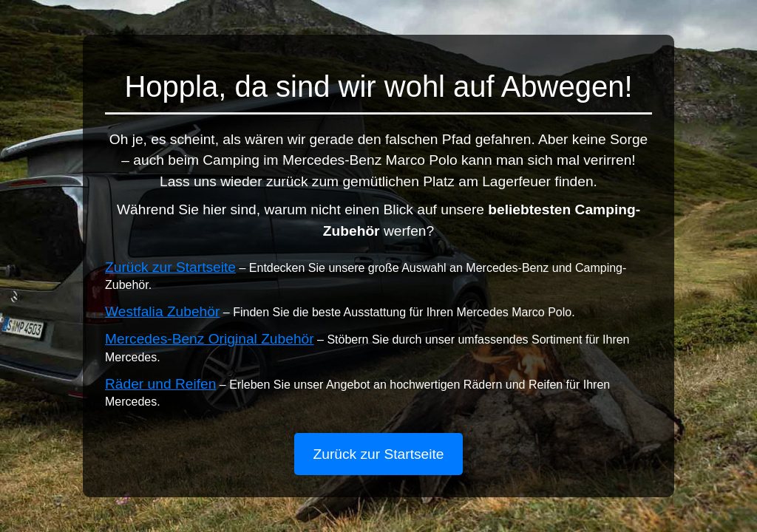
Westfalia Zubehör (162, 311)
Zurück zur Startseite (170, 267)
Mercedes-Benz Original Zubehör (210, 339)
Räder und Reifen (160, 384)
